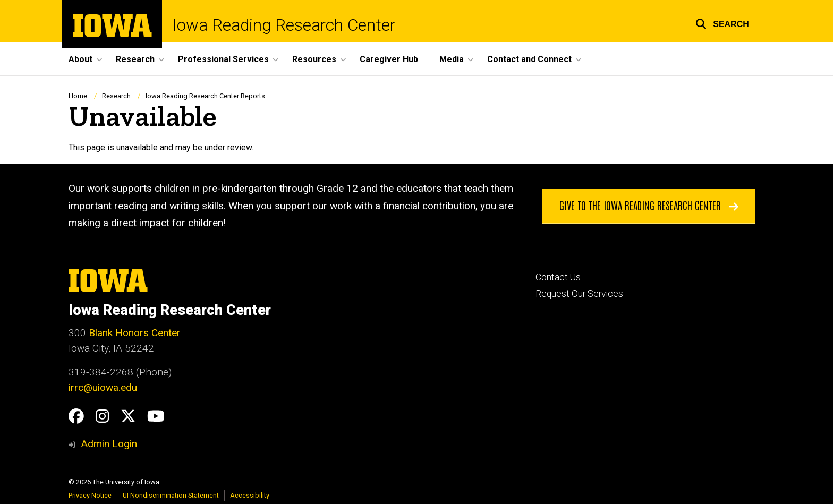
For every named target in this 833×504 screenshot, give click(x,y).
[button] (722, 23)
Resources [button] (314, 59)
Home (78, 96)
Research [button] (135, 59)
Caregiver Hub (389, 59)
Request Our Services (579, 294)
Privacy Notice (90, 495)
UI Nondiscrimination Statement (171, 495)
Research (116, 96)
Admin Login (109, 444)
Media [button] (452, 59)
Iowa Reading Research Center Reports (205, 96)
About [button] (80, 59)
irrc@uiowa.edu (103, 387)
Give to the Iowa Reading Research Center (649, 206)
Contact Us (558, 277)
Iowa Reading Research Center (284, 25)
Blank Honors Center (135, 333)
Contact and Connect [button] (529, 59)
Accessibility (250, 495)
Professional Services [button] (223, 59)
